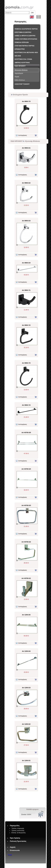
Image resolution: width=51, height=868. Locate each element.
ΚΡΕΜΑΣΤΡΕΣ (20, 49)
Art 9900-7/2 (26, 325)
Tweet (10, 855)
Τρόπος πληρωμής (18, 828)
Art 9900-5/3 (26, 221)
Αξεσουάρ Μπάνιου (21, 70)
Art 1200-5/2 (26, 724)
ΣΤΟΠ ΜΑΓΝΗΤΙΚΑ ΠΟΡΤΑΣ (25, 46)
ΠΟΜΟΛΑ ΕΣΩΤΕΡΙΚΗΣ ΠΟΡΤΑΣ (26, 29)
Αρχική (13, 847)
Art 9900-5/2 (26, 183)
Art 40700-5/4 (26, 469)
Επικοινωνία (15, 850)
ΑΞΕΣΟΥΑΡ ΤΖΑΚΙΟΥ (22, 84)
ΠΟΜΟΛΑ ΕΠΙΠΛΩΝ (22, 42)
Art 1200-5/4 (26, 651)
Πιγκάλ (17, 77)
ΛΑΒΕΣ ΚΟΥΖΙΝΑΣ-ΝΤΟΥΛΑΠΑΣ (26, 39)
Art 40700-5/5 (26, 433)
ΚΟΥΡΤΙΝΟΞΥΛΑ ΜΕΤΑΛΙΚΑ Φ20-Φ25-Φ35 (26, 54)
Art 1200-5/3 (26, 688)
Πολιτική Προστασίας (18, 841)
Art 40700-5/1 (26, 578)
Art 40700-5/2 (26, 542)
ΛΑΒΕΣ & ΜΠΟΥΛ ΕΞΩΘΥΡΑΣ (25, 36)
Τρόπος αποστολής (18, 830)
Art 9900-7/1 (26, 290)
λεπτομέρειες (21, 135)
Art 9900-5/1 (26, 148)
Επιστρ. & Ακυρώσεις (19, 833)
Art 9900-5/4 (26, 263)
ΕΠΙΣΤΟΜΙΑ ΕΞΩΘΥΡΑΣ (23, 32)
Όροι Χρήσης (15, 838)
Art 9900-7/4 (26, 405)
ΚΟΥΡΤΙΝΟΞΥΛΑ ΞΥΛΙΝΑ (23, 59)
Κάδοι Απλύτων (20, 80)
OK (32, 13)
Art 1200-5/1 (26, 761)
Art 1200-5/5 (26, 615)
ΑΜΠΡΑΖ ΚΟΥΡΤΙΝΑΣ (22, 63)
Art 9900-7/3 (26, 101)
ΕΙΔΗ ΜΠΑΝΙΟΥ (20, 66)
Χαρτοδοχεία (19, 73)
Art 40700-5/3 (26, 505)
